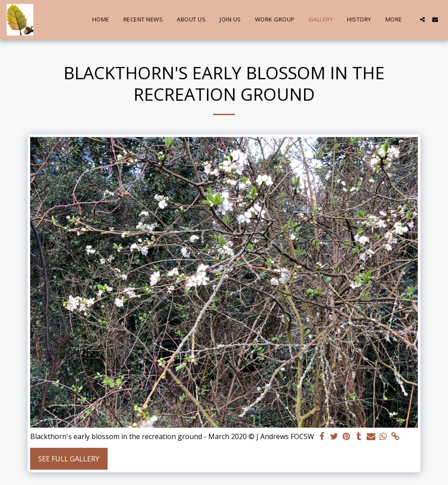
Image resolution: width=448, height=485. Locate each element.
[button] (422, 19)
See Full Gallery (69, 459)
